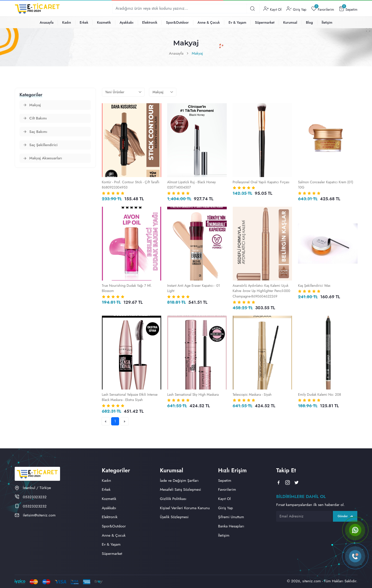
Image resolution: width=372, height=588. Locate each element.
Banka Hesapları (231, 526)
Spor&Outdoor (177, 22)
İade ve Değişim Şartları (179, 480)
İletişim (327, 22)
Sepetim (348, 9)
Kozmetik (104, 22)
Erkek (84, 22)
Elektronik (150, 22)
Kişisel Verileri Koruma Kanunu (185, 508)
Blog (309, 22)
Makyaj (197, 53)
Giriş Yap (296, 9)
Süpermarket (265, 22)
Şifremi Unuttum (231, 517)
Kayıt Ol (272, 9)
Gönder (345, 516)
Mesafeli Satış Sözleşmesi (181, 489)
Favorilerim (323, 9)
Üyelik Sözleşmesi (174, 517)
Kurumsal (290, 22)
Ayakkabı (127, 22)
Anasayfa (46, 22)
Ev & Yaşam (237, 22)
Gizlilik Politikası (173, 499)
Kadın (66, 22)
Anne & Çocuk (209, 22)
